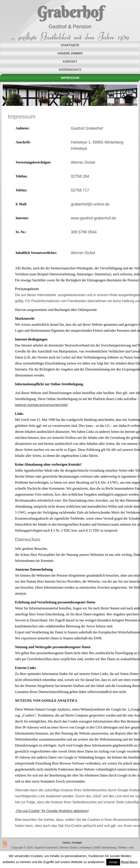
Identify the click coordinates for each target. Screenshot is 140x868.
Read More (129, 862)
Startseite (70, 45)
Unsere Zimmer (70, 53)
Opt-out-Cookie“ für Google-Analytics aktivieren (52, 811)
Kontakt (70, 61)
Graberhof (70, 12)
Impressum (70, 78)
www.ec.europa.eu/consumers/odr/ (41, 405)
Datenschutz (70, 70)
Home (66, 843)
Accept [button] (113, 862)
